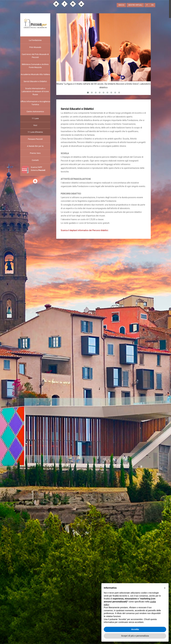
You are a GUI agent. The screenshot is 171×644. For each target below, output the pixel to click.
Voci (35, 125)
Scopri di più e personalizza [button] (135, 636)
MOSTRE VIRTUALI (135, 5)
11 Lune (35, 118)
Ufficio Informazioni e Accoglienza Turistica (35, 103)
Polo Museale (35, 47)
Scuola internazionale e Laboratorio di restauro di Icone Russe (35, 91)
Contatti (35, 160)
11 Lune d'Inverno (35, 132)
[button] (165, 588)
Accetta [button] (135, 629)
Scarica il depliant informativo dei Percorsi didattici (84, 230)
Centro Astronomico (35, 112)
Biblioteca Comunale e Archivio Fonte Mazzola (35, 66)
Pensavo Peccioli (35, 139)
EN (152, 5)
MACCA (121, 5)
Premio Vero (35, 153)
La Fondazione (35, 40)
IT (147, 5)
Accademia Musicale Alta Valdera (35, 74)
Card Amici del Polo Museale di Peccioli (35, 56)
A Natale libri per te (35, 146)
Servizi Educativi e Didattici (35, 81)
